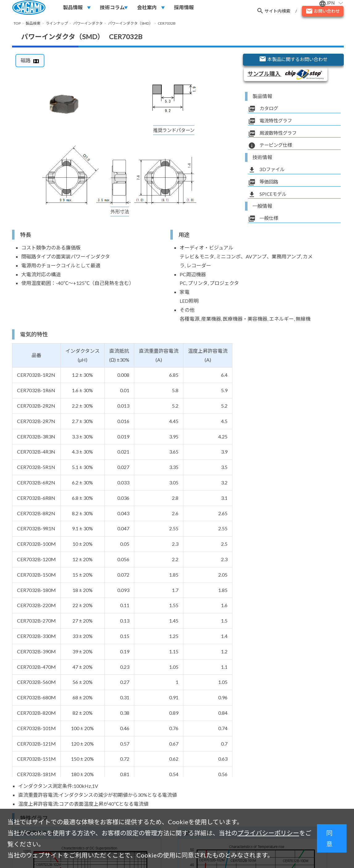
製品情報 (73, 8)
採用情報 (184, 8)
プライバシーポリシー (268, 833)
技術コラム (112, 8)
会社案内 (147, 8)
